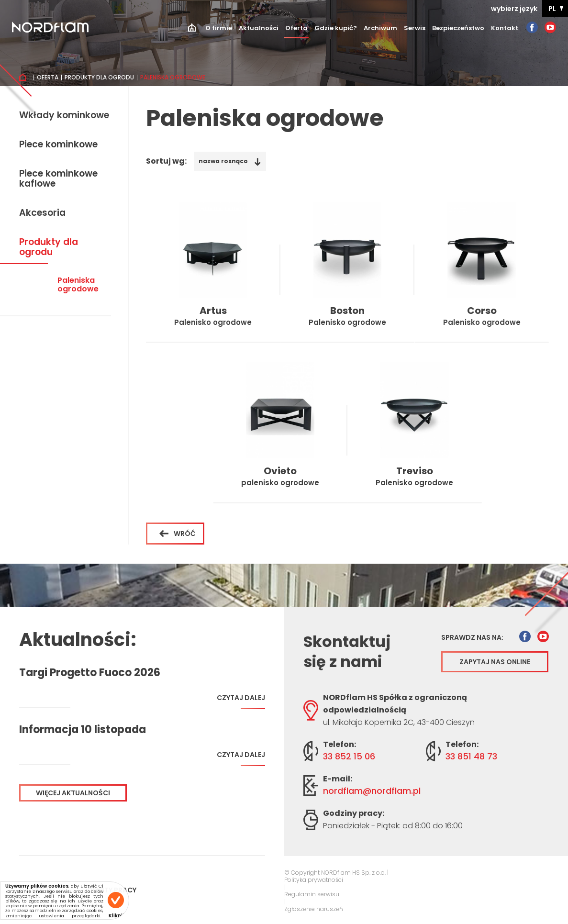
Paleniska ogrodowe (78, 285)
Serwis (415, 28)
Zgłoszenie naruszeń (314, 909)
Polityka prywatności (314, 880)
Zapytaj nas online (495, 662)
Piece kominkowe (58, 145)
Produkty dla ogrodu (99, 78)
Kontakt (505, 28)
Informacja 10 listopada (83, 730)
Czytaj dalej (241, 701)
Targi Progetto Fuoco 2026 (90, 673)
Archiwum (380, 28)
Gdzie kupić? (336, 28)
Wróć (178, 534)
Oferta (296, 28)
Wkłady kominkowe (64, 116)
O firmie (219, 28)
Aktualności (259, 28)
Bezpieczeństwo (458, 28)
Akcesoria (42, 213)
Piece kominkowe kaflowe (58, 179)
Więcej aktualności (73, 793)
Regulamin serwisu (312, 894)
